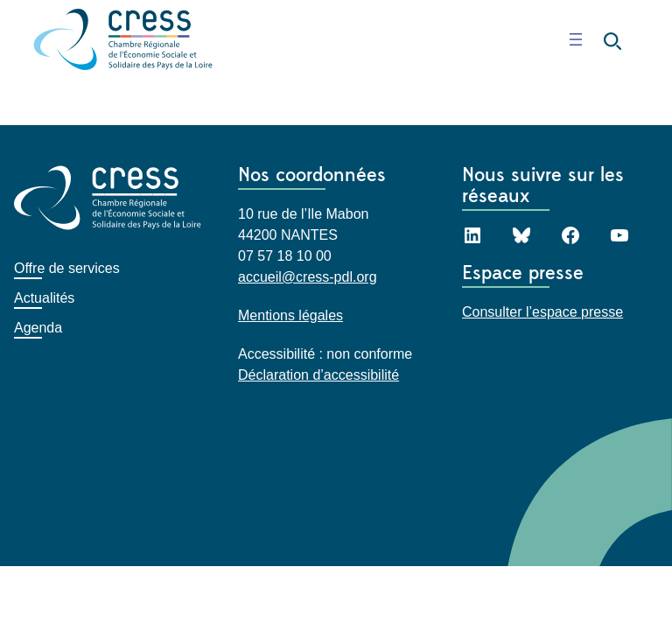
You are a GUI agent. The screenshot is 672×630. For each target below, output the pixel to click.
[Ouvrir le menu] (576, 39)
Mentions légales (290, 315)
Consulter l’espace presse (542, 312)
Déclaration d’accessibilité (318, 375)
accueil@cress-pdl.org (308, 277)
